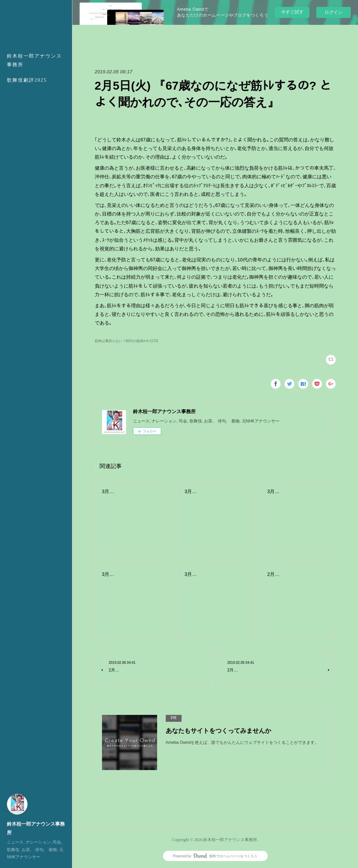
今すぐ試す (292, 12)
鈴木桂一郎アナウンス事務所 (34, 60)
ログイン (334, 12)
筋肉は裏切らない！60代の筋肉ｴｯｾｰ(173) (127, 341)
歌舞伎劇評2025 (27, 80)
